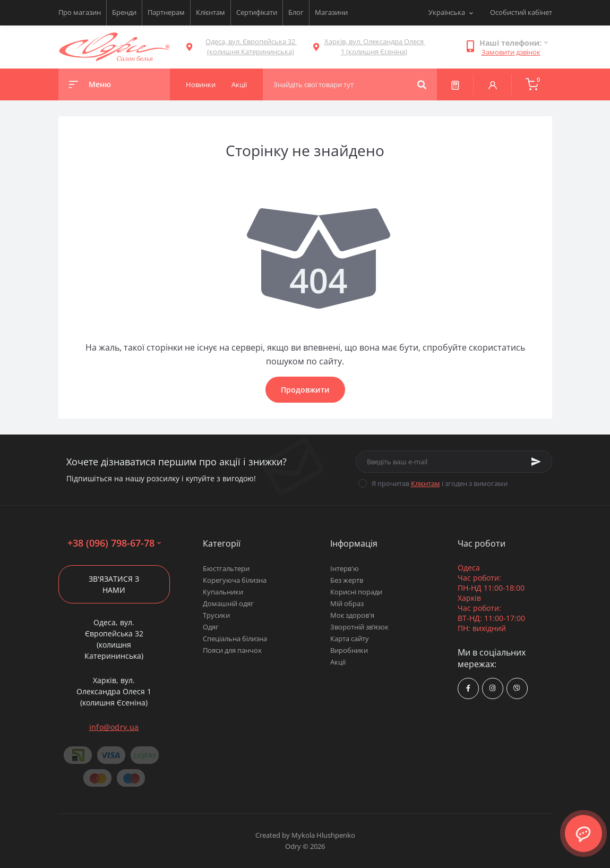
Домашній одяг (228, 603)
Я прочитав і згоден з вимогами (440, 483)
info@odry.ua (114, 727)
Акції (338, 662)
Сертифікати (257, 12)
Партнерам (166, 12)
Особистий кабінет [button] (521, 12)
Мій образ (347, 603)
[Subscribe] (536, 462)
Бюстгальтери (226, 568)
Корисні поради (356, 592)
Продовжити (305, 390)
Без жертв (347, 580)
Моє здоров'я (352, 615)
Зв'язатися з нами (114, 584)
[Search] (422, 84)
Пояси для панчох (232, 650)
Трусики (216, 615)
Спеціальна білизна (235, 639)
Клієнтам (211, 12)
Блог (296, 12)
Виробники (349, 650)
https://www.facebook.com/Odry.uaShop (468, 688)
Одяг (211, 627)
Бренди (124, 12)
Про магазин (80, 12)
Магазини (331, 12)
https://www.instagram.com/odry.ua (492, 688)
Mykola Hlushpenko (323, 835)
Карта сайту (350, 639)
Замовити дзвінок (511, 52)
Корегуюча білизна (235, 580)
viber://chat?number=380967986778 (517, 688)
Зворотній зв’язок (359, 627)
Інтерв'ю (345, 568)
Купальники (223, 592)
